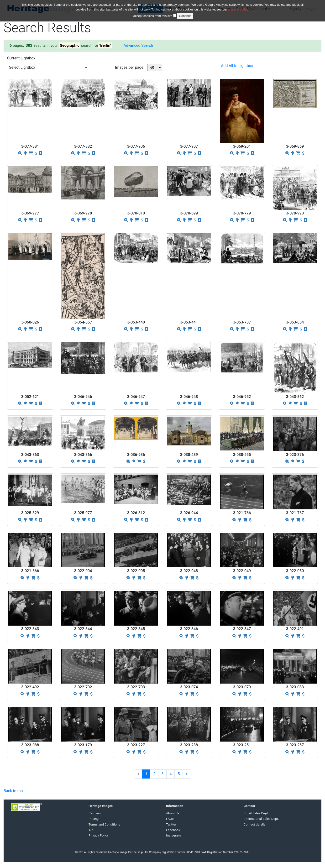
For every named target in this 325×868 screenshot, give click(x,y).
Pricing (94, 819)
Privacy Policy (99, 835)
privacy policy (238, 7)
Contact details (254, 824)
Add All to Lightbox (237, 66)
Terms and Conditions (104, 824)
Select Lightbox (22, 67)
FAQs (170, 819)
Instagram (173, 835)
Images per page (129, 67)
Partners (95, 813)
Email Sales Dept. (256, 813)
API (91, 830)
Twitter (171, 824)
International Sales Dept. (261, 819)
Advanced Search (138, 45)
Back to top (13, 791)
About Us (173, 813)
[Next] (187, 774)
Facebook (173, 830)
